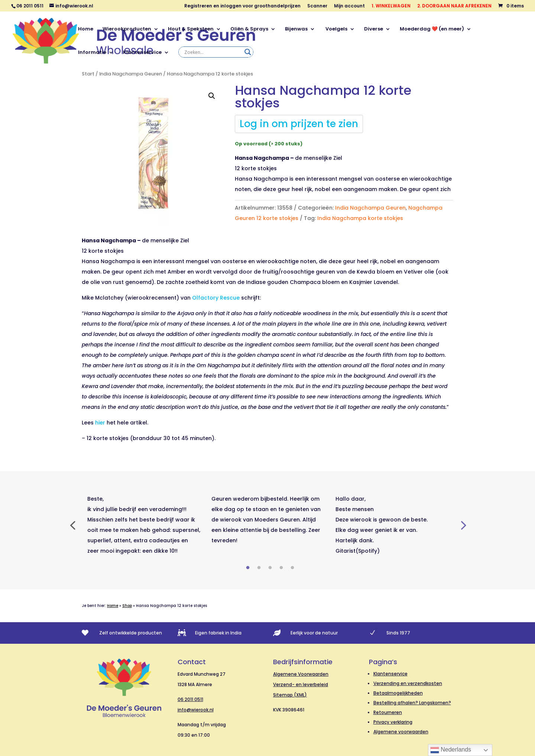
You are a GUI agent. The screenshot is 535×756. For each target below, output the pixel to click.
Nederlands (451, 750)
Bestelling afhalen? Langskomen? (412, 703)
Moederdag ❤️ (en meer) (432, 29)
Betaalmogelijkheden (398, 693)
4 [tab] (281, 568)
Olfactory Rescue (216, 298)
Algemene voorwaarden (401, 732)
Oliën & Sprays (249, 29)
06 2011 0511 (190, 699)
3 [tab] (270, 568)
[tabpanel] (144, 525)
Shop (127, 606)
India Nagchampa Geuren (131, 74)
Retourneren (388, 712)
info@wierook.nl (196, 710)
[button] (212, 96)
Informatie (92, 53)
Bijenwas (296, 29)
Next (463, 525)
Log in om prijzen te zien (299, 124)
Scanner (317, 6)
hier (100, 423)
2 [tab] (259, 568)
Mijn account (349, 6)
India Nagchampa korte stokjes (360, 218)
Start (88, 74)
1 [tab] (248, 568)
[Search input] (213, 52)
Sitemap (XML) (290, 695)
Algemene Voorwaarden (301, 674)
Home (86, 29)
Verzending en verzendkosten (408, 683)
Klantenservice (142, 53)
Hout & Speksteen (191, 29)
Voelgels (336, 29)
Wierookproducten (127, 29)
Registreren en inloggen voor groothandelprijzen (242, 6)
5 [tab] (292, 568)
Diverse (374, 29)
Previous (72, 525)
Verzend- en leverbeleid (301, 684)
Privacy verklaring (393, 722)
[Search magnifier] (248, 52)
